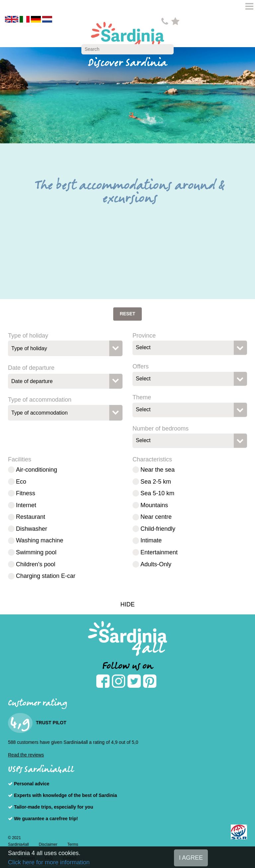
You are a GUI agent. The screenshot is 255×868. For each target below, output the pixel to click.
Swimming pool (36, 552)
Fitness (26, 493)
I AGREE (191, 858)
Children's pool (36, 564)
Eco (21, 482)
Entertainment (159, 552)
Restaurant (31, 517)
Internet (26, 505)
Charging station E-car (46, 576)
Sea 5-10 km (157, 493)
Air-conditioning (37, 470)
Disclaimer (48, 844)
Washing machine (40, 540)
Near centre (156, 517)
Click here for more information (49, 862)
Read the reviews (26, 755)
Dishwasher (32, 529)
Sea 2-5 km (156, 482)
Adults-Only (156, 564)
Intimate (151, 540)
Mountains (154, 505)
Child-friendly (158, 529)
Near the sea (158, 470)
